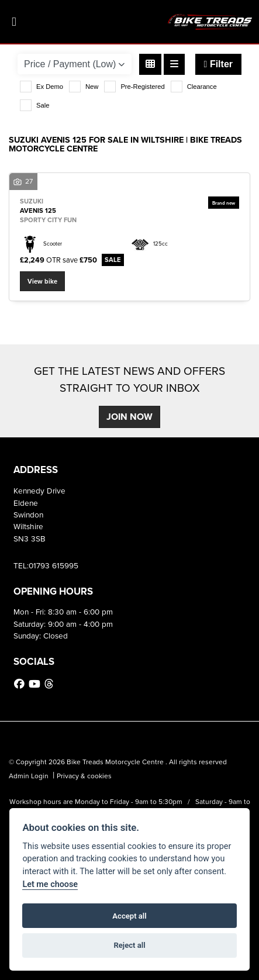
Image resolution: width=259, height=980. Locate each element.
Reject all (129, 945)
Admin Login (29, 776)
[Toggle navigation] (14, 22)
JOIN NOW (129, 417)
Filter (218, 64)
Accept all (129, 916)
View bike (42, 281)
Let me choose (50, 884)
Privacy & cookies (84, 776)
